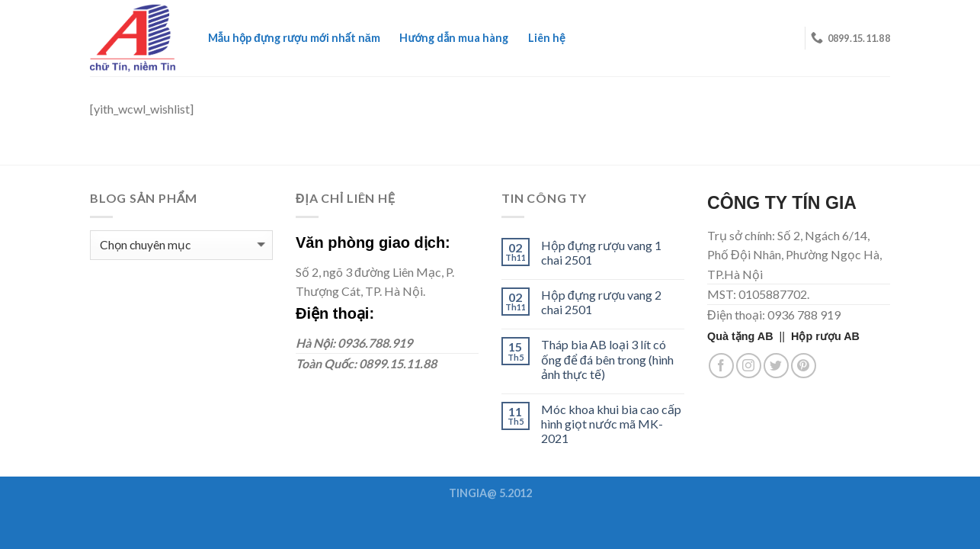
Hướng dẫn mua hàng (454, 38)
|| (749, 336)
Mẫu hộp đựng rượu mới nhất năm (294, 38)
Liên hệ (547, 38)
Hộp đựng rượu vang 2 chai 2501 (601, 302)
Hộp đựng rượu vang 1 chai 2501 (601, 252)
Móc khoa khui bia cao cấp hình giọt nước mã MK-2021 (611, 424)
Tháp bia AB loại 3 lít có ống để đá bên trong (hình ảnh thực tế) (607, 359)
